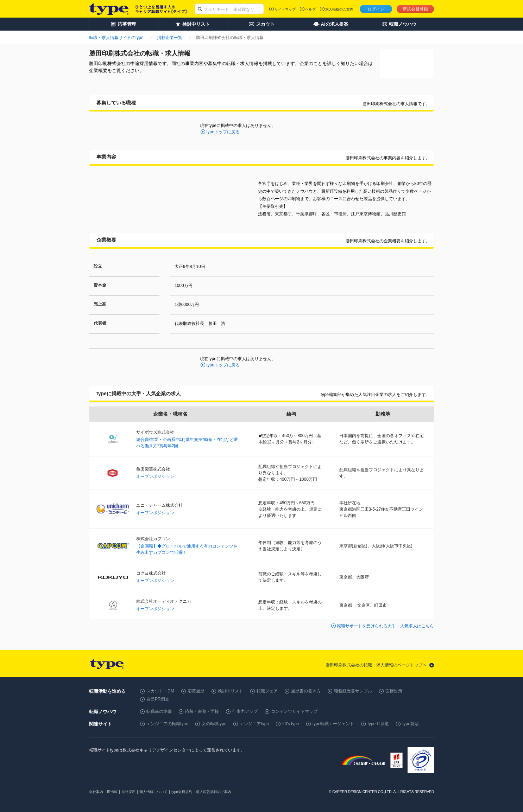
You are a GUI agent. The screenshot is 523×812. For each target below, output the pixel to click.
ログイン (376, 9)
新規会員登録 (415, 9)
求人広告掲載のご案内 (214, 792)
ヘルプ (310, 9)
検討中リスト (231, 691)
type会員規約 (182, 792)
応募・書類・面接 (202, 711)
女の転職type (214, 724)
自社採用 (128, 792)
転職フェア (267, 691)
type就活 (411, 724)
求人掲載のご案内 (339, 9)
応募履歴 (196, 691)
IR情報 (112, 792)
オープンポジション (155, 477)
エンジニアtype (254, 724)
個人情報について (153, 792)
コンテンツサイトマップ (294, 711)
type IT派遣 (378, 724)
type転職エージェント (333, 724)
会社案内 (96, 792)
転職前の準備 (159, 711)
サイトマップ (285, 9)
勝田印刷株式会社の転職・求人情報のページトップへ (376, 665)
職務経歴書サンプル (353, 691)
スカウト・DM (160, 691)
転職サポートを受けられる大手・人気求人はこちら (385, 626)
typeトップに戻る (223, 132)
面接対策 (394, 691)
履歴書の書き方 (306, 691)
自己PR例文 (158, 699)
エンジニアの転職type (167, 724)
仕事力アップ (245, 711)
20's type (291, 724)
